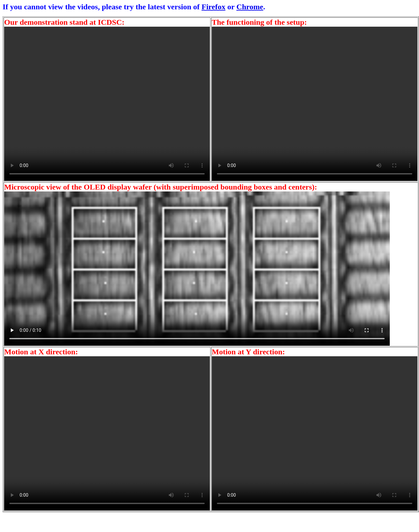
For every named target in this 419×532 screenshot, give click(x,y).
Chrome (250, 7)
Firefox (213, 7)
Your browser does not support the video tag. (107, 104)
